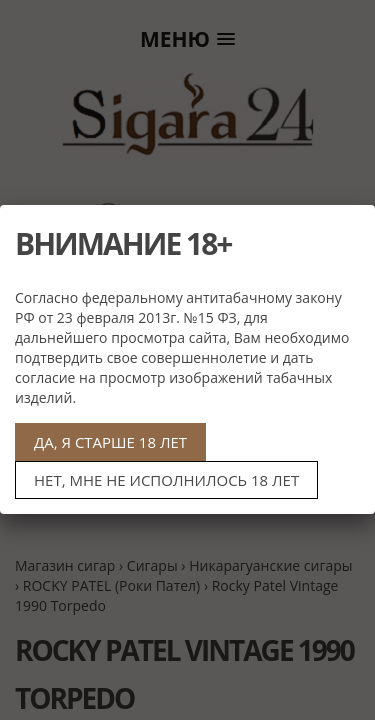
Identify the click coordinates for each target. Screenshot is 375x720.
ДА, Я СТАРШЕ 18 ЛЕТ (110, 442)
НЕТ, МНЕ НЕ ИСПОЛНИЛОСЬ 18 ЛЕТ (166, 480)
